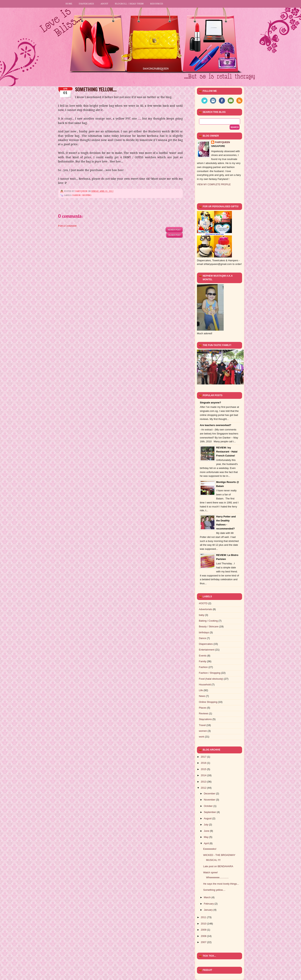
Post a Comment (67, 226)
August (208, 818)
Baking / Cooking (208, 621)
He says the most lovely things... (221, 884)
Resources (157, 4)
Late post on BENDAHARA (218, 866)
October (209, 806)
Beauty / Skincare (209, 626)
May (207, 837)
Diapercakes (86, 4)
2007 (204, 942)
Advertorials (205, 609)
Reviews (204, 713)
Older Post (174, 235)
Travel (202, 725)
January (209, 910)
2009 (204, 930)
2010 (204, 924)
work (201, 737)
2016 (204, 763)
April (207, 843)
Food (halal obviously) (211, 679)
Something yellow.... (214, 890)
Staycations (205, 719)
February (209, 904)
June (207, 831)
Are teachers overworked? (215, 425)
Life (201, 690)
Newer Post (174, 230)
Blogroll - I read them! (129, 4)
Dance (203, 638)
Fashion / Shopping (82, 195)
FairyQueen (81, 191)
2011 (204, 917)
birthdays (204, 632)
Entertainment (207, 650)
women (203, 731)
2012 (204, 788)
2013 (204, 782)
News (202, 696)
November (210, 800)
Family (203, 661)
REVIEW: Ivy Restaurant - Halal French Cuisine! (227, 452)
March (208, 897)
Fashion (203, 667)
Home (69, 4)
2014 (204, 775)
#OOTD (203, 603)
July (206, 825)
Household (205, 685)
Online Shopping (208, 702)
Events (203, 656)
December (210, 794)
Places (203, 708)
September (210, 812)
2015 (204, 769)
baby (202, 615)
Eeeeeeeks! (210, 849)
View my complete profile (214, 184)
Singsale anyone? (210, 403)
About (104, 4)
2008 (204, 936)
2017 (204, 757)
